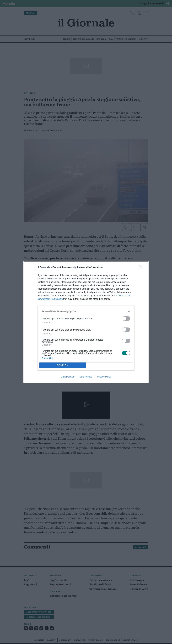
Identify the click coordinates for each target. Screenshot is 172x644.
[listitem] (86, 311)
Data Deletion (68, 377)
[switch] (126, 319)
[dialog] (86, 322)
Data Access (86, 377)
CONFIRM (63, 365)
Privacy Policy (104, 377)
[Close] (142, 268)
